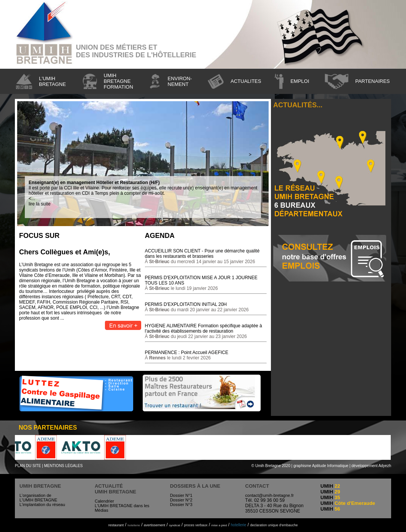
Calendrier (104, 501)
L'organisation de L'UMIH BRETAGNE (38, 498)
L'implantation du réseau (42, 505)
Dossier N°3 (181, 505)
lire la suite (39, 204)
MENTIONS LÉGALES (64, 466)
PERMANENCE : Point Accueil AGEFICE (187, 353)
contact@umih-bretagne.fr (270, 495)
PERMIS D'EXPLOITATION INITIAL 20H (186, 304)
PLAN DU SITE (28, 466)
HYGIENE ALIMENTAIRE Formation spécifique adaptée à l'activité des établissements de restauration (204, 328)
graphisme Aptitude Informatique (321, 466)
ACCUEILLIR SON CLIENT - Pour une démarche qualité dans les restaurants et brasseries (202, 254)
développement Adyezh (371, 466)
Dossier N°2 (181, 500)
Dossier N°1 (181, 495)
